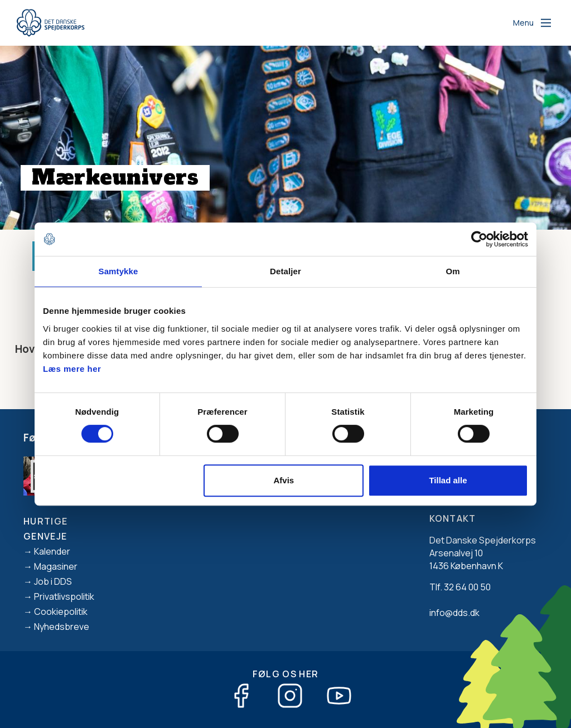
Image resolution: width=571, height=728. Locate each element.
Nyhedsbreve (62, 627)
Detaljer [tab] (285, 271)
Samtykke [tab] (118, 271)
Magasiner (56, 566)
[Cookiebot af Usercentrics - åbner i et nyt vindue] (479, 239)
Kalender (52, 551)
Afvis (284, 480)
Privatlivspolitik (64, 596)
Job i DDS (53, 581)
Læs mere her (72, 369)
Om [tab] (453, 271)
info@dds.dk (454, 613)
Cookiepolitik (61, 611)
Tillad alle (448, 480)
